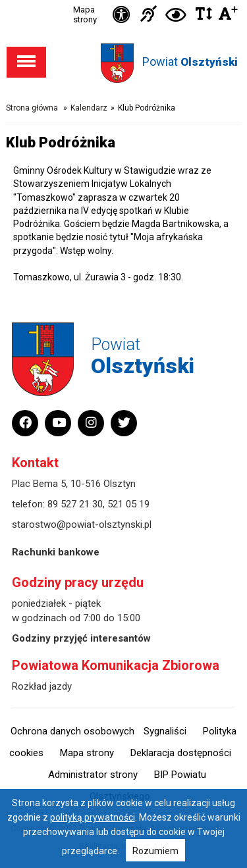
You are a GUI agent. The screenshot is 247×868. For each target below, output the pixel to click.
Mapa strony (85, 14)
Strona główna (32, 108)
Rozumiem (155, 851)
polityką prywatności (93, 817)
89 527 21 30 (75, 504)
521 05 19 (128, 504)
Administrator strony (93, 775)
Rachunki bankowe (56, 552)
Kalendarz (89, 108)
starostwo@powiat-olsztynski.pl (82, 524)
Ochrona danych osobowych (72, 731)
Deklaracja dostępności (181, 753)
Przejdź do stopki (124, 0)
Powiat (190, 62)
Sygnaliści (165, 731)
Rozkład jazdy (42, 686)
